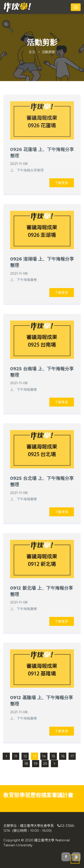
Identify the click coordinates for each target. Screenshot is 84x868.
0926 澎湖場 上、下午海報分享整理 (42, 262)
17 (72, 756)
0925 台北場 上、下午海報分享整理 (42, 481)
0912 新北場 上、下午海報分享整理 (42, 591)
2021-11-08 (19, 164)
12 (25, 756)
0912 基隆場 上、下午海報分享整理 (42, 701)
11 (16, 756)
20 (45, 764)
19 (36, 764)
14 (44, 756)
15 (53, 756)
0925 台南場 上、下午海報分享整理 (42, 372)
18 (26, 764)
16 (63, 756)
